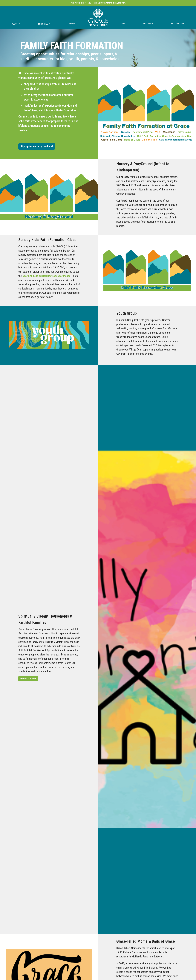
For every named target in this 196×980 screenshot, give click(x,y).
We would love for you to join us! (98, 3)
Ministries (45, 24)
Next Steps (148, 24)
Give (123, 24)
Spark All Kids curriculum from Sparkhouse (46, 276)
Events (72, 24)
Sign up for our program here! (37, 146)
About (16, 24)
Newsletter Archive (28, 679)
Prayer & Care (178, 24)
